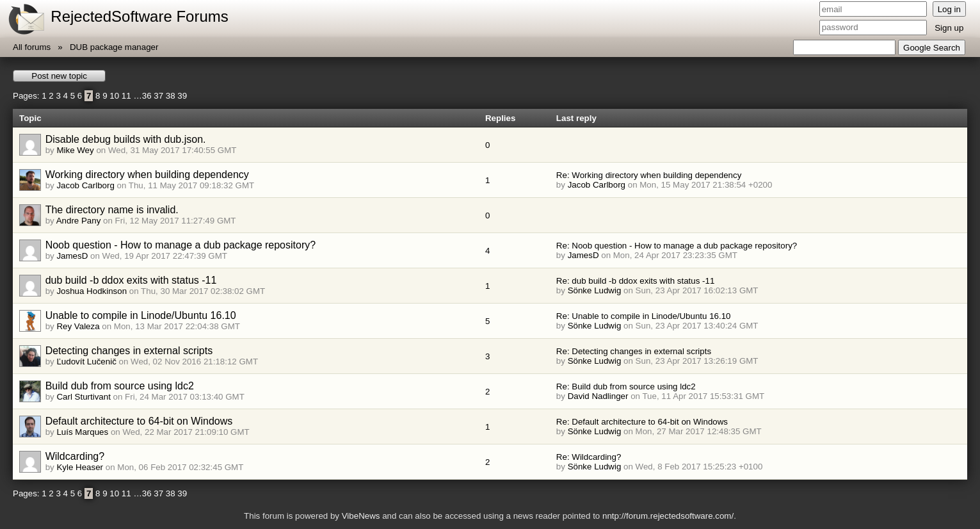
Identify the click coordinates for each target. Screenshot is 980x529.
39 (182, 96)
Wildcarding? (75, 456)
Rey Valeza (78, 326)
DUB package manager (114, 47)
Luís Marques (82, 432)
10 (114, 96)
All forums (32, 47)
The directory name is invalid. (112, 210)
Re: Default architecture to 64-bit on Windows (642, 422)
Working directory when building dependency (147, 175)
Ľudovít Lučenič (86, 362)
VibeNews (361, 516)
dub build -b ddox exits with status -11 (131, 280)
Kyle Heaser (80, 467)
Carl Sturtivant (83, 397)
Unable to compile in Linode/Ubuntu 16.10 (141, 315)
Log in (949, 9)
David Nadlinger (598, 396)
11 (126, 96)
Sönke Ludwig (595, 290)
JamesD (72, 256)
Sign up (949, 28)
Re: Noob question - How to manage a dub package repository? (677, 246)
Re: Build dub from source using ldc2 (626, 387)
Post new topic (59, 76)
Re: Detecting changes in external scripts (634, 351)
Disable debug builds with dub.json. (126, 139)
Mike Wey (75, 150)
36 (147, 96)
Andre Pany (79, 221)
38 (171, 96)
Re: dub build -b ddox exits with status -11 (635, 281)
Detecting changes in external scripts (129, 351)
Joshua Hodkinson (92, 291)
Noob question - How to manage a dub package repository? (181, 245)
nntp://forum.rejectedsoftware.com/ (668, 516)
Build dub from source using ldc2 (120, 386)
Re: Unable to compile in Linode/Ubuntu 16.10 (644, 316)
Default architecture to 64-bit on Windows (139, 421)
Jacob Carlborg (85, 185)
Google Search (932, 48)
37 (158, 96)
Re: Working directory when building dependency (649, 175)
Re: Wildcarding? (589, 457)
